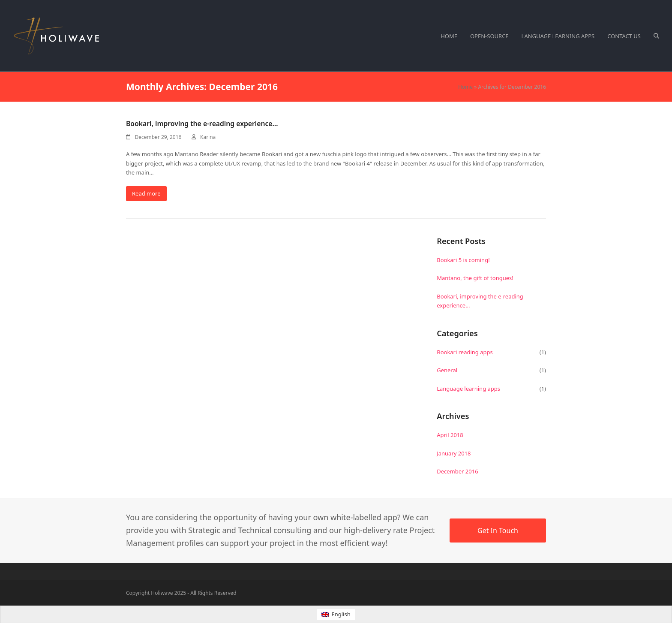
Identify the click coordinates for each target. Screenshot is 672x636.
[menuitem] (336, 614)
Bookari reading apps (465, 352)
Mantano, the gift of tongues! (475, 278)
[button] (656, 36)
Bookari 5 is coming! (463, 260)
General (447, 370)
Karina (208, 137)
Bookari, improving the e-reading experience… (202, 124)
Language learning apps (468, 389)
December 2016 (457, 471)
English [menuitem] (341, 614)
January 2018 (454, 453)
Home (465, 87)
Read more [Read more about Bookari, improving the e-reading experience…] (146, 193)
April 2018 (450, 435)
